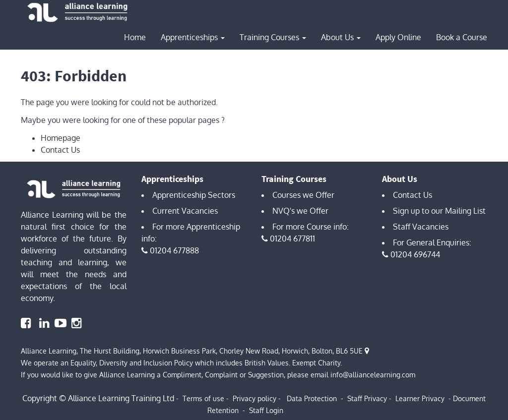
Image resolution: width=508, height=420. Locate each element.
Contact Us (60, 150)
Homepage (61, 138)
